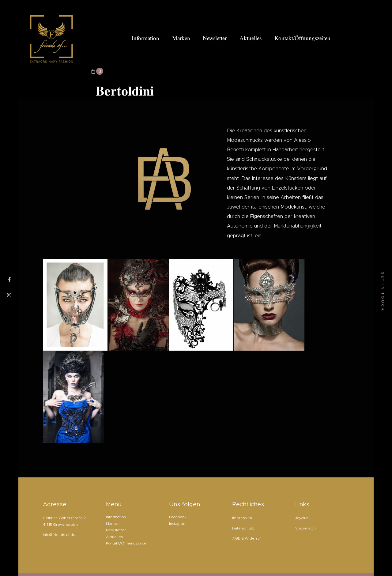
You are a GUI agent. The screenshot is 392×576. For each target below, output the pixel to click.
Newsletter (116, 530)
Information (116, 517)
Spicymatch (305, 528)
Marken (113, 524)
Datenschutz (243, 528)
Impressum (242, 518)
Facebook (178, 517)
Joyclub (302, 518)
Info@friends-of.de (59, 535)
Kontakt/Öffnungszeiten (127, 543)
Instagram (178, 524)
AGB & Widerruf (246, 538)
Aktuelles (114, 537)
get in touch (383, 291)
